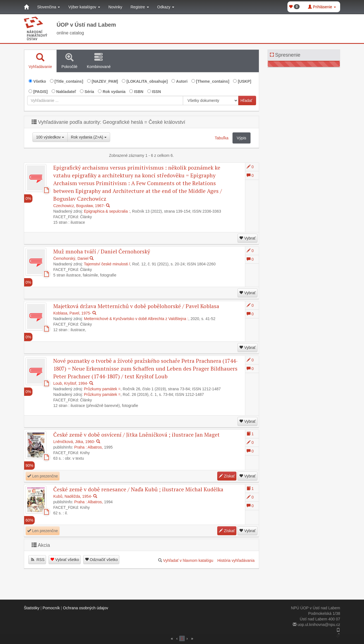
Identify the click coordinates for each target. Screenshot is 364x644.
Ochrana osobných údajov (86, 608)
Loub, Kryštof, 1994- (71, 383)
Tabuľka (222, 138)
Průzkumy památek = (102, 389)
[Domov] (26, 7)
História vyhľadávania (236, 560)
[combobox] (105, 100)
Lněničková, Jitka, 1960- (74, 442)
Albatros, (95, 447)
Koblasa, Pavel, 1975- (72, 313)
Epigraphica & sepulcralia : (107, 211)
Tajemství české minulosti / (107, 264)
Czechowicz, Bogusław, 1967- (79, 206)
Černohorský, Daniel (71, 258)
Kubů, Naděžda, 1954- (73, 496)
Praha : (81, 447)
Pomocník (51, 608)
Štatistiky (32, 608)
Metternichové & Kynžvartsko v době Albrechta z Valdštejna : (136, 319)
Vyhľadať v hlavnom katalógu (188, 560)
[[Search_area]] (211, 100)
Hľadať (247, 100)
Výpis (241, 138)
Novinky (115, 7)
